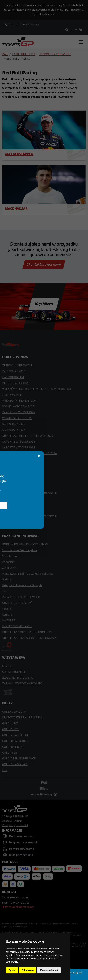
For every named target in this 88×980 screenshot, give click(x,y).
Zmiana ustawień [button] (49, 970)
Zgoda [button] (12, 970)
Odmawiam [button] (28, 970)
